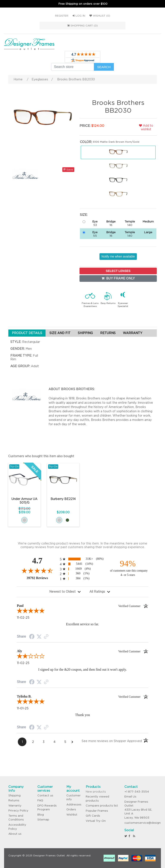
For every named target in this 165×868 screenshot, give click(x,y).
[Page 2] (33, 742)
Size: (84, 215)
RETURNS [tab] (108, 333)
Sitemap (43, 820)
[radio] (82, 559)
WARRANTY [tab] (133, 333)
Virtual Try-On (96, 821)
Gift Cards (93, 816)
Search (104, 67)
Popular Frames (97, 811)
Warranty (15, 806)
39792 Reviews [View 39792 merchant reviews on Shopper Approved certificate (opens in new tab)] (42, 578)
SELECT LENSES (118, 271)
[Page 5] (65, 742)
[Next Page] (72, 742)
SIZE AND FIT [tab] (60, 333)
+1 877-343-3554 (137, 792)
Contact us (45, 795)
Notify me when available (118, 256)
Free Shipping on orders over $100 (83, 4)
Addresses (74, 804)
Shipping (15, 795)
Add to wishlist (146, 127)
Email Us (130, 797)
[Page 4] (54, 742)
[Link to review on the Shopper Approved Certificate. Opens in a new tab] (46, 637)
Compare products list (102, 806)
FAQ (40, 800)
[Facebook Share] (32, 637)
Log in (79, 16)
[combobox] (65, 592)
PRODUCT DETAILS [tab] (27, 333)
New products (96, 792)
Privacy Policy (18, 810)
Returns (14, 800)
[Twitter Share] (39, 637)
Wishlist (72, 815)
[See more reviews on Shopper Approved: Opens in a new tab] (112, 742)
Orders (71, 809)
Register (62, 16)
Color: (86, 142)
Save (68, 169)
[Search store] (73, 67)
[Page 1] (22, 742)
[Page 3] (44, 742)
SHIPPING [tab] (85, 333)
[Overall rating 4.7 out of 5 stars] (37, 570)
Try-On (14, 466)
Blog (41, 815)
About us (15, 834)
